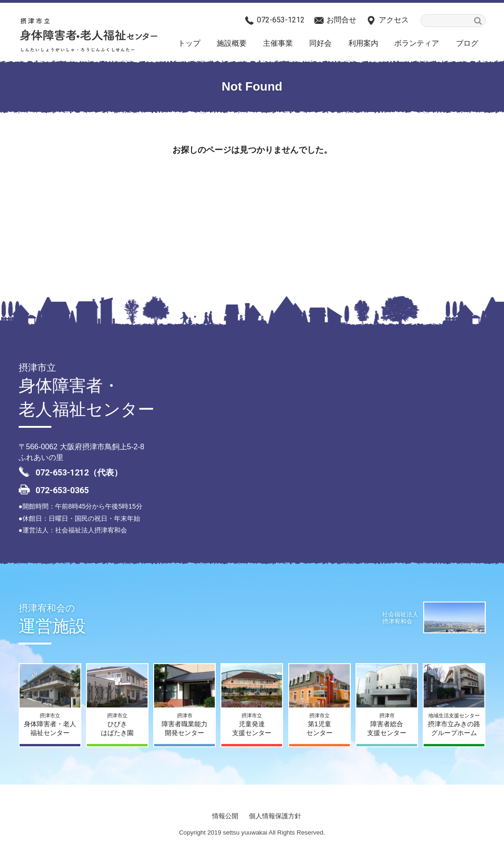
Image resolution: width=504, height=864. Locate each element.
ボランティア (417, 43)
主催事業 (278, 43)
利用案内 (363, 43)
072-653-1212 (281, 20)
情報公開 (225, 816)
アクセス (394, 20)
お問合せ (341, 20)
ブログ (467, 43)
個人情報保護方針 (275, 816)
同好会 (320, 43)
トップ (189, 43)
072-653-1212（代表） (79, 472)
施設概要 (232, 43)
